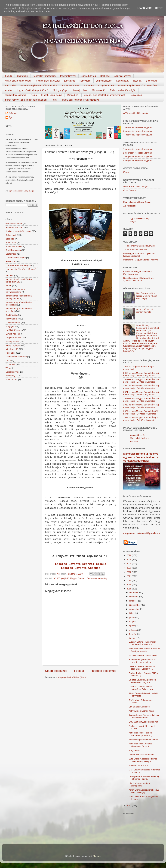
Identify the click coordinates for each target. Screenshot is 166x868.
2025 (129, 560)
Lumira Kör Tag (88, 76)
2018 (129, 589)
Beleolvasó (152, 81)
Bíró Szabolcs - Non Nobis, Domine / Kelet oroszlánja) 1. (147, 296)
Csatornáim (23, 76)
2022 (129, 572)
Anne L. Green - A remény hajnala (145, 311)
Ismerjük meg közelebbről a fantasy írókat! (105, 95)
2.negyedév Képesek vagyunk (138, 153)
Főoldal (9, 76)
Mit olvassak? (99, 90)
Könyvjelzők (136, 95)
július (132, 613)
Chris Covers (129, 190)
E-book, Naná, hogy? (52, 95)
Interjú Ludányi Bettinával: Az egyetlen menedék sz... (142, 661)
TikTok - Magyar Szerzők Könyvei (139, 246)
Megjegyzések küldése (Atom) (72, 677)
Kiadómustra (122, 81)
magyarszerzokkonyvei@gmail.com (142, 533)
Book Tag (105, 76)
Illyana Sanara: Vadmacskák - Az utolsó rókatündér (144, 716)
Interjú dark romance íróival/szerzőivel (81, 100)
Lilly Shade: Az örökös (139, 707)
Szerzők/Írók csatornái (16, 95)
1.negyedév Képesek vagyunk (138, 127)
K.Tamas (13, 113)
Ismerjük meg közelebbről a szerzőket (39, 85)
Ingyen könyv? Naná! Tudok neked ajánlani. (26, 100)
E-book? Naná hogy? (16, 258)
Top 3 (55, 100)
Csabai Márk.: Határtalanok (142, 755)
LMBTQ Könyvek (14, 330)
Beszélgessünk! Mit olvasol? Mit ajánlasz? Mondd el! (138, 279)
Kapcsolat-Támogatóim (44, 76)
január (132, 638)
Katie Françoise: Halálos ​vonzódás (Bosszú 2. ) (141, 734)
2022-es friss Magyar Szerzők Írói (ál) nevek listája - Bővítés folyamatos (141, 400)
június (132, 617)
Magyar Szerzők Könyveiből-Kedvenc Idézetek (139, 438)
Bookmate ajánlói (71, 85)
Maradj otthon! (80, 90)
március (133, 630)
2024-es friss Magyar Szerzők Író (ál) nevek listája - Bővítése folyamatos (141, 412)
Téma (34, 95)
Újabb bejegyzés (56, 671)
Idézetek (137, 81)
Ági (10, 117)
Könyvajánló (63, 578)
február (133, 634)
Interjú (9, 286)
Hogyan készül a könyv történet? (21, 269)
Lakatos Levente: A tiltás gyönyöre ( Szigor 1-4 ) (141, 688)
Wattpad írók (73, 95)
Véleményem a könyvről (48, 81)
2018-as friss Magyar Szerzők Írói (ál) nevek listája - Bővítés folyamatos (141, 374)
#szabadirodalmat (14, 224)
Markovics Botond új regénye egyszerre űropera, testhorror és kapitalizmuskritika (141, 457)
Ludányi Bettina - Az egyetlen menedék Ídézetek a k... (143, 643)
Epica (126, 172)
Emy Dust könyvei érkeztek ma (143, 722)
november (134, 597)
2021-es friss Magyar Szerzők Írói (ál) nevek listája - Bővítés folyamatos (141, 393)
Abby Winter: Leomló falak (141, 711)
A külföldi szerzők (123, 76)
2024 (129, 564)
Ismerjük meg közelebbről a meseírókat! (138, 85)
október (133, 601)
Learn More (145, 8)
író (55, 578)
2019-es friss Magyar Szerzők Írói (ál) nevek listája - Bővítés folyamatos (141, 381)
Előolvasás (70, 81)
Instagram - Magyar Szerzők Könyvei (141, 260)
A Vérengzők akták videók (136, 113)
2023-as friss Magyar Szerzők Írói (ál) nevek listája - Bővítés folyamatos (141, 406)
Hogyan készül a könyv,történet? (32, 90)
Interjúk (8, 90)
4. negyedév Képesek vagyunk (138, 135)
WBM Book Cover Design (135, 186)
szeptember (135, 605)
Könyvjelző (11, 326)
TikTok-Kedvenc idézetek (135, 250)
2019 (129, 585)
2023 (129, 568)
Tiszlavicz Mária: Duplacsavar (143, 655)
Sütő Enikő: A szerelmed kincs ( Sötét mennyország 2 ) (144, 760)
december (134, 592)
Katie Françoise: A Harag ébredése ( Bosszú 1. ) (141, 745)
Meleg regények (61, 90)
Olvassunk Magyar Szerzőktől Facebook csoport (137, 273)
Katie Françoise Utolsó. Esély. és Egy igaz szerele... (144, 650)
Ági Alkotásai (129, 206)
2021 (129, 576)
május (132, 622)
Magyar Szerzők (68, 76)
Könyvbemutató (106, 85)
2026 (129, 555)
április (132, 626)
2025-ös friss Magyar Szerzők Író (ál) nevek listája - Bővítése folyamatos (141, 419)
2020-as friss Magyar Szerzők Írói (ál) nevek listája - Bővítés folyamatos (141, 387)
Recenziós (92, 578)
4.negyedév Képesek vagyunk (138, 160)
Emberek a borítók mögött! (123, 90)
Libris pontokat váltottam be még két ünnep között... (144, 778)
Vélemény (103, 578)
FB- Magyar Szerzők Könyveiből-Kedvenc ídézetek (139, 255)
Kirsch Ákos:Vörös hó (139, 765)
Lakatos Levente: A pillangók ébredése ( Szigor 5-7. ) (142, 681)
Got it (159, 8)
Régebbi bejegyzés (103, 671)
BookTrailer (10, 85)
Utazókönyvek (12, 372)
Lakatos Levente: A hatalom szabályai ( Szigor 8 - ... (142, 668)
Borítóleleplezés (104, 81)
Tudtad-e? (89, 85)
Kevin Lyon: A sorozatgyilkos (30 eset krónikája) (144, 791)
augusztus (134, 609)
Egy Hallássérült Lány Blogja (22, 191)
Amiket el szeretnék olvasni (18, 81)
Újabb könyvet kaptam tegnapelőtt (139, 784)
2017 (129, 806)
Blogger (96, 856)
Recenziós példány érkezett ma (144, 740)
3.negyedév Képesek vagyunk (138, 131)
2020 (129, 580)
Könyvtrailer (85, 81)
